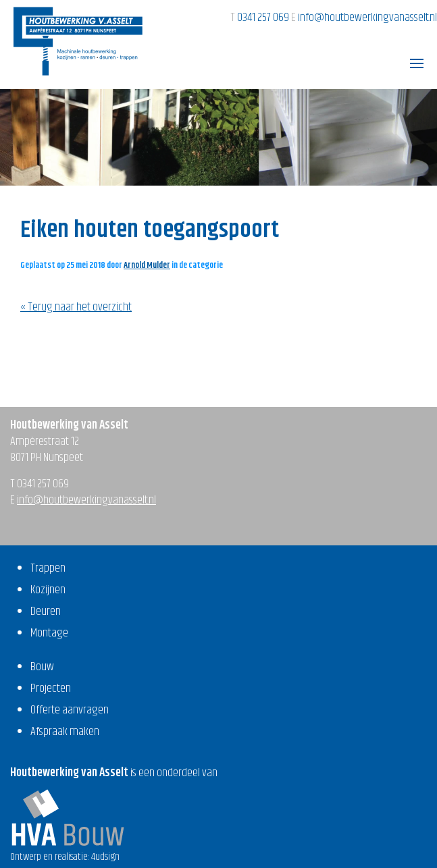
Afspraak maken (65, 732)
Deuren (46, 612)
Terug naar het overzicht (79, 307)
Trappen (48, 568)
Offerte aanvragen (70, 710)
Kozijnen (48, 590)
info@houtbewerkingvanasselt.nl (367, 18)
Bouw (42, 667)
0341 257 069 (264, 18)
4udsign (105, 857)
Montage (49, 633)
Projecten (51, 688)
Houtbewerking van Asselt (78, 41)
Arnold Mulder (147, 265)
